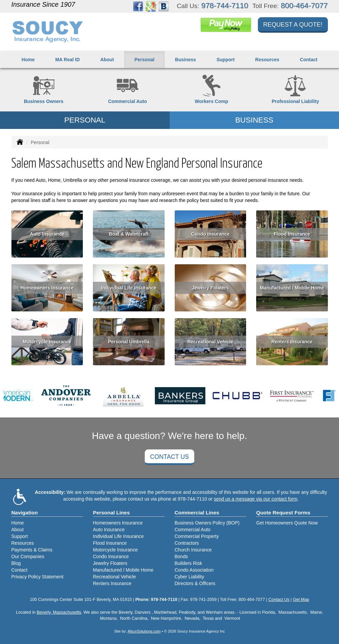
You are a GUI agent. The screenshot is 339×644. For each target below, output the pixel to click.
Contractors (187, 543)
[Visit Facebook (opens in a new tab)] (138, 6)
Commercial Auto (193, 530)
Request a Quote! (293, 25)
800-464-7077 (304, 6)
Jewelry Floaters (210, 288)
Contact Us (169, 457)
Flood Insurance (292, 234)
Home (28, 60)
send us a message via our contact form (256, 499)
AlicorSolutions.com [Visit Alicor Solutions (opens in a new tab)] (144, 631)
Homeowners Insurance (47, 288)
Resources (23, 543)
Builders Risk (189, 563)
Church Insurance (193, 550)
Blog (16, 563)
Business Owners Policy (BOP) (207, 523)
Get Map (301, 600)
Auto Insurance (47, 234)
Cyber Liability (190, 577)
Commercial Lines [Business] (197, 513)
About (107, 60)
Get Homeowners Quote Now (287, 523)
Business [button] (185, 60)
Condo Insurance (210, 234)
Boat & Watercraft (129, 234)
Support (20, 536)
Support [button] (226, 60)
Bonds (181, 556)
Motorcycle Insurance (47, 342)
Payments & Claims (32, 550)
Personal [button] (145, 60)
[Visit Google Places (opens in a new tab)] (151, 6)
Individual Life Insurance (129, 288)
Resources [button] (267, 60)
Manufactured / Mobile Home (292, 288)
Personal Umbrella (129, 342)
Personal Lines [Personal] (111, 513)
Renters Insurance (292, 342)
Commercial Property (197, 536)
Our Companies (28, 556)
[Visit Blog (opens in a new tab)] (164, 6)
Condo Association (194, 570)
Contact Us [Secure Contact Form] (279, 600)
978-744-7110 (225, 6)
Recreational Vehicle (210, 342)
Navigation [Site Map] (25, 513)
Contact (309, 60)
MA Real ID (67, 60)
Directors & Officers (195, 583)
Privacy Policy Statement (38, 577)
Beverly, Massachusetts (59, 612)
